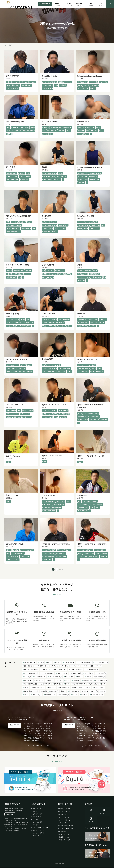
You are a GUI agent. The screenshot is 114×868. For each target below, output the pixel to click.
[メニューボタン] (3, 4)
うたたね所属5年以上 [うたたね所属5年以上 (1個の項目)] (101, 662)
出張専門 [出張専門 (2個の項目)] (76, 680)
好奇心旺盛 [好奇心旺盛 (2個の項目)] (58, 684)
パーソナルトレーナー (66, 823)
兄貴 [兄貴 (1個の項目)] (67, 680)
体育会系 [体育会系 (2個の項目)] (50, 680)
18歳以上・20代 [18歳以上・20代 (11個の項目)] (30, 662)
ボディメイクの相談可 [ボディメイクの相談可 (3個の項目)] (31, 673)
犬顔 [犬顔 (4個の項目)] (88, 688)
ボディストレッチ (65, 811)
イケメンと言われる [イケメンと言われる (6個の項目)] (42, 666)
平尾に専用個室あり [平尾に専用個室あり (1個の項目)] (79, 684)
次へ (60, 569)
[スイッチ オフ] (110, 4)
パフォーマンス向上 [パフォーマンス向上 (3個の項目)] (76, 670)
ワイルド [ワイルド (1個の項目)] (27, 677)
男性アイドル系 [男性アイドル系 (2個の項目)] (99, 688)
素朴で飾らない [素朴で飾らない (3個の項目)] (74, 691)
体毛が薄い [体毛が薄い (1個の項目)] (39, 680)
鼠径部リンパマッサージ (67, 837)
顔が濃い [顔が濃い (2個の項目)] (84, 695)
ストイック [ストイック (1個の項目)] (75, 666)
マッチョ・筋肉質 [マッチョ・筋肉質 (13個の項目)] (47, 673)
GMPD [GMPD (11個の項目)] (58, 662)
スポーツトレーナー (66, 820)
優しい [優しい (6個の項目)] (59, 680)
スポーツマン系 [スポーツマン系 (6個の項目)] (88, 666)
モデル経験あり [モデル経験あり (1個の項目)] (76, 673)
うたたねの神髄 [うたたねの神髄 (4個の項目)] (69, 662)
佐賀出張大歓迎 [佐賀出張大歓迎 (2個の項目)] (99, 677)
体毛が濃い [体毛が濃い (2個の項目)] (28, 680)
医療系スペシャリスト (66, 826)
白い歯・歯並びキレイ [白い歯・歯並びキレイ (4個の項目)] (31, 691)
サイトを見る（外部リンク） (40, 745)
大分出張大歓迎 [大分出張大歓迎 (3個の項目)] (45, 684)
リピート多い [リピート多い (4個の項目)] (89, 673)
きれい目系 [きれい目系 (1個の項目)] (28, 666)
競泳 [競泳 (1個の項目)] (63, 691)
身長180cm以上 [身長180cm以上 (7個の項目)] (50, 695)
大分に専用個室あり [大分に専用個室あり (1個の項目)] (30, 684)
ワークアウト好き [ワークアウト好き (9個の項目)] (40, 677)
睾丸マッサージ (64, 834)
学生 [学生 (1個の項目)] (67, 684)
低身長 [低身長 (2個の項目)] (88, 677)
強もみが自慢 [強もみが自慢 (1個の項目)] (93, 684)
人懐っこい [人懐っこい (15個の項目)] (69, 677)
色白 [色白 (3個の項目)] (26, 695)
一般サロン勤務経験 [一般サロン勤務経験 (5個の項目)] (55, 677)
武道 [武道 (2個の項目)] (26, 688)
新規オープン (63, 814)
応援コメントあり (65, 840)
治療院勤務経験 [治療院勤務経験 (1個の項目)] (64, 688)
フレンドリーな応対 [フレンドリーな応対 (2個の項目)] (92, 670)
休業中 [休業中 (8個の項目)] (79, 677)
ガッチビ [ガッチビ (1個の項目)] (55, 666)
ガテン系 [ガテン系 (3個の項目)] (65, 666)
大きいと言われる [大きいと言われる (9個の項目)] (101, 680)
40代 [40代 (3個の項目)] (49, 662)
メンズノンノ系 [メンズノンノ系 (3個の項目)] (62, 673)
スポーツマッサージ (66, 817)
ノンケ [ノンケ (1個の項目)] (44, 670)
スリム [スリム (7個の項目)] (99, 666)
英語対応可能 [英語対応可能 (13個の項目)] (36, 695)
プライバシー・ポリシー (57, 864)
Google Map (10, 814)
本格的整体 (63, 831)
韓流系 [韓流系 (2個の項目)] (75, 695)
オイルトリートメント (66, 829)
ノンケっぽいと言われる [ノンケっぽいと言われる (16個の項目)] (58, 670)
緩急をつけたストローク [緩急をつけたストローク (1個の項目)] (90, 691)
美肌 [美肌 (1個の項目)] (103, 691)
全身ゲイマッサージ (66, 809)
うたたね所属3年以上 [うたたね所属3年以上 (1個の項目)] (84, 662)
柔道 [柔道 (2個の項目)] (103, 684)
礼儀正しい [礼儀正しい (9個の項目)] (54, 691)
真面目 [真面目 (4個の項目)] (44, 691)
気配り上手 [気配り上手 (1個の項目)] (51, 688)
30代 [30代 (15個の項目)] (41, 662)
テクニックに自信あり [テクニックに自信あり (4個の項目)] (31, 670)
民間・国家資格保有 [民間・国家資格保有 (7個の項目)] (38, 688)
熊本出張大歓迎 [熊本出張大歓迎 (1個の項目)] (78, 688)
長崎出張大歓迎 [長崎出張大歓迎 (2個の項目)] (64, 695)
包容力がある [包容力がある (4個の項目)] (87, 680)
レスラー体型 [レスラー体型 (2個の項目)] (101, 673)
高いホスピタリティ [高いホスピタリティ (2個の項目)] (97, 695)
